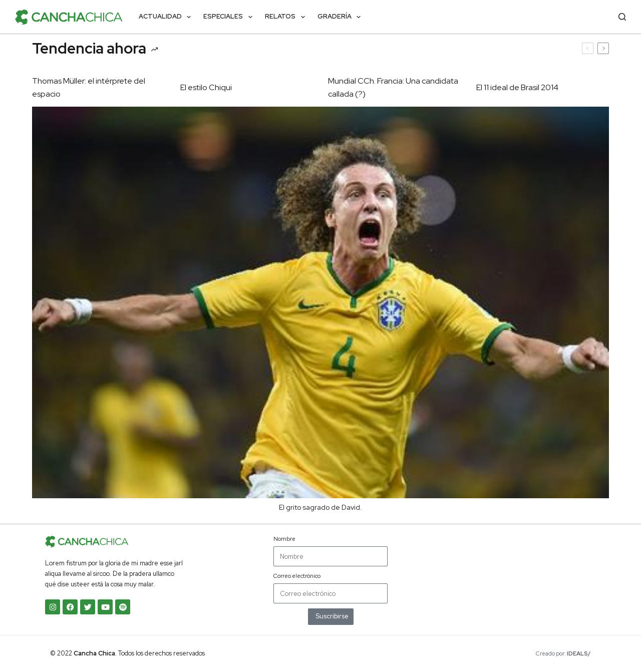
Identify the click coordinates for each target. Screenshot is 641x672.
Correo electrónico (297, 576)
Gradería (341, 17)
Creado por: (563, 653)
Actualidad (167, 17)
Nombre (284, 539)
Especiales (230, 17)
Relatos (287, 17)
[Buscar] (622, 17)
